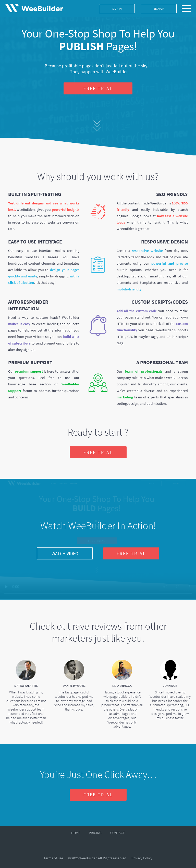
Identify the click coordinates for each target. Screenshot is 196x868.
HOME (76, 833)
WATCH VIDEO (65, 553)
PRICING (95, 833)
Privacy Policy (142, 858)
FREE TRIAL (98, 88)
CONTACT (118, 833)
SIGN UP (159, 9)
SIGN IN (117, 9)
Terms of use (53, 858)
